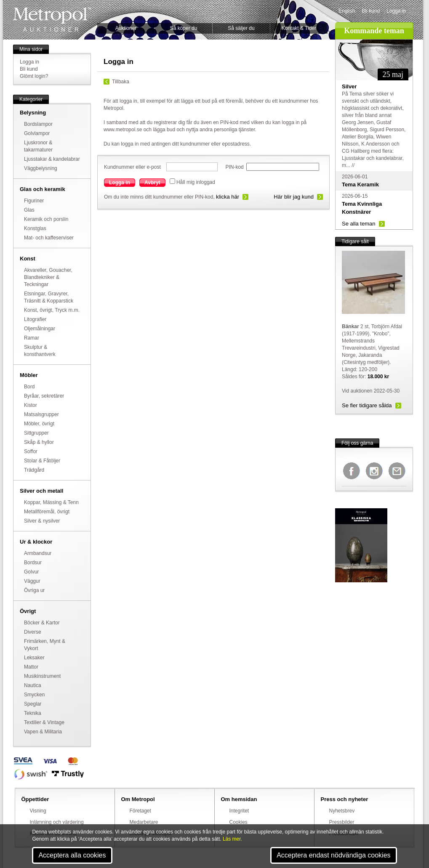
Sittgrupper (36, 433)
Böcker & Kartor (42, 623)
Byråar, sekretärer (44, 396)
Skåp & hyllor (39, 442)
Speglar (33, 704)
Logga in (396, 11)
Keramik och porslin (46, 219)
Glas (29, 210)
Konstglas (35, 228)
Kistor (31, 405)
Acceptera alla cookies (72, 855)
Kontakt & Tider (299, 28)
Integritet (239, 811)
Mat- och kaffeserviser (49, 238)
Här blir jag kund (294, 197)
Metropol (52, 20)
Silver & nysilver (42, 521)
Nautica (33, 685)
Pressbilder (342, 822)
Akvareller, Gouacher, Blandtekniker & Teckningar (48, 277)
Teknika (33, 713)
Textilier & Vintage (44, 722)
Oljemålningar (40, 329)
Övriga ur (34, 590)
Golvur (31, 572)
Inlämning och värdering (57, 822)
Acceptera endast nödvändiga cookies (333, 855)
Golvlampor (37, 133)
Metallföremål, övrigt (47, 512)
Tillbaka (121, 82)
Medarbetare (144, 822)
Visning (38, 811)
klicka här (228, 197)
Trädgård (34, 470)
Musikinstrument (42, 676)
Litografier (35, 319)
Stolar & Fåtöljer (42, 461)
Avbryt (152, 183)
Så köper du (184, 28)
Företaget (140, 811)
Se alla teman (359, 224)
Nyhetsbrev (342, 811)
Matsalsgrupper (41, 414)
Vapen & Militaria (43, 732)
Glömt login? (34, 76)
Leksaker (34, 658)
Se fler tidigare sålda (367, 405)
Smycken (34, 695)
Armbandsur (38, 553)
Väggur (32, 581)
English (347, 11)
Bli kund (371, 11)
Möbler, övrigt (39, 424)
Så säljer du (241, 28)
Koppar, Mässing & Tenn (51, 502)
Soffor (31, 451)
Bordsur (33, 563)
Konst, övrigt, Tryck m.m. (52, 310)
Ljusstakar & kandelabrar (52, 159)
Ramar (32, 338)
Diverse (33, 632)
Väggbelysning (41, 168)
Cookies (238, 822)
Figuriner (34, 201)
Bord (29, 387)
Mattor (31, 667)
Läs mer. (232, 839)
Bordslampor (38, 124)
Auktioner (126, 28)
